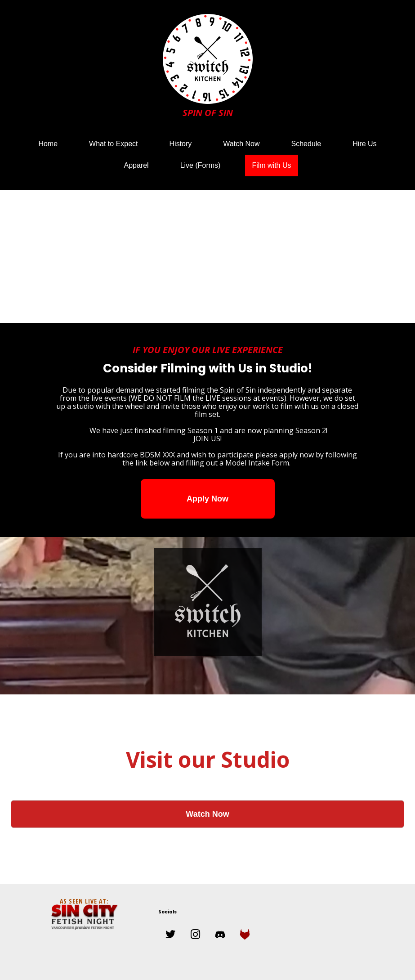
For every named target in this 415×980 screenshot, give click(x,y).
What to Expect (114, 144)
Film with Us (271, 165)
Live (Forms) (201, 165)
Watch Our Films (208, 777)
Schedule (306, 144)
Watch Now (241, 144)
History (181, 144)
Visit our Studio (208, 759)
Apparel (136, 165)
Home (48, 144)
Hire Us (364, 144)
